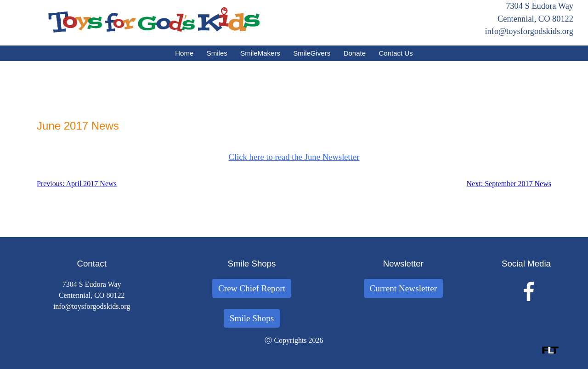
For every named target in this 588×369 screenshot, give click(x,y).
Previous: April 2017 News (77, 184)
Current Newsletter (404, 288)
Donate (355, 53)
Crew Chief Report (252, 288)
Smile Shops (252, 318)
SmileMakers (260, 53)
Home (184, 53)
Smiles (217, 53)
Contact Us (396, 53)
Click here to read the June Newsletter (294, 157)
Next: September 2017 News (509, 184)
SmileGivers (312, 53)
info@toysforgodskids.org (529, 31)
